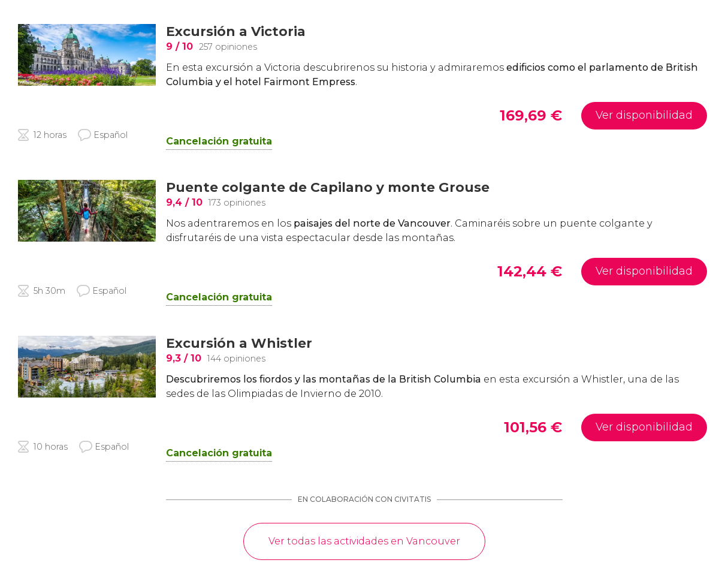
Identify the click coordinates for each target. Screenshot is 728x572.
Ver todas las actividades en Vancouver (364, 541)
